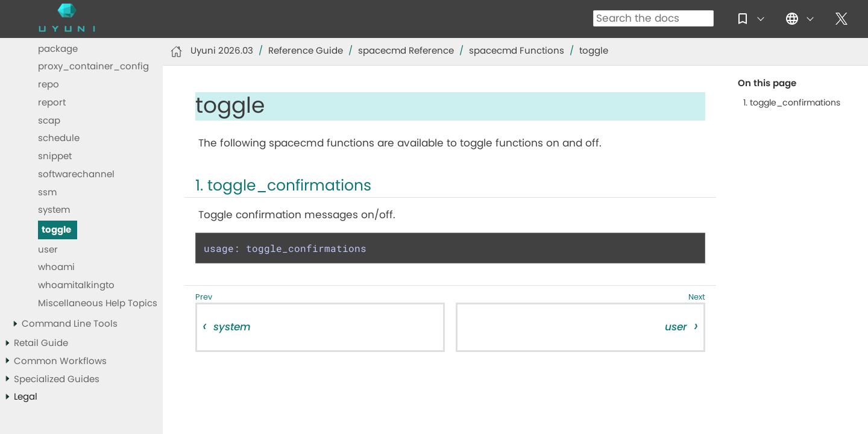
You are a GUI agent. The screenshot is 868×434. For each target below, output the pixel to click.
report (52, 103)
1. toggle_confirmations (792, 103)
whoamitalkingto (76, 285)
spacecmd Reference (406, 51)
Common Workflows (60, 361)
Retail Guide (41, 343)
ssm (47, 193)
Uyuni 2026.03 (222, 51)
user (48, 250)
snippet (55, 156)
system (54, 210)
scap (49, 121)
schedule (59, 138)
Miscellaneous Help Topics (98, 303)
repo (49, 85)
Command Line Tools (70, 324)
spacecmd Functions (517, 51)
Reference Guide (306, 51)
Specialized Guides (57, 379)
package (58, 49)
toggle (56, 230)
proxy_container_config (93, 67)
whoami (56, 267)
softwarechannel (76, 175)
